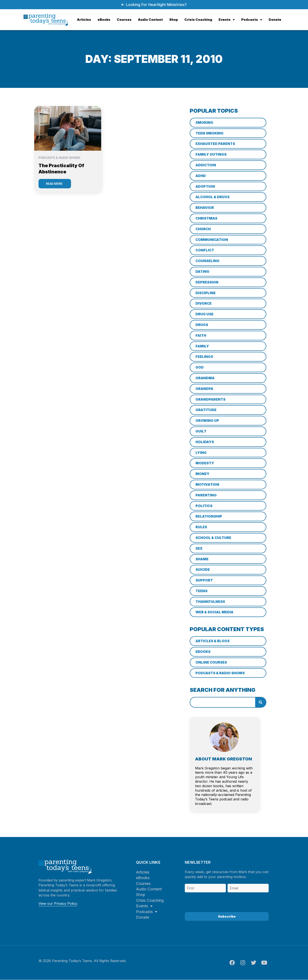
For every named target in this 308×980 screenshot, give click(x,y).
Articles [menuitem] (84, 20)
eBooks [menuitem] (104, 20)
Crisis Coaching (150, 900)
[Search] (261, 702)
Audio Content (149, 889)
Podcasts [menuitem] (252, 20)
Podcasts (147, 912)
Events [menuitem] (227, 20)
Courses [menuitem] (124, 20)
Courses (143, 883)
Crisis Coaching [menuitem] (198, 20)
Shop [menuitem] (174, 20)
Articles (143, 872)
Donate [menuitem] (275, 20)
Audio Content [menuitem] (150, 20)
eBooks (143, 878)
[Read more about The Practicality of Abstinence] (55, 184)
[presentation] (217, 901)
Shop (141, 895)
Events (144, 906)
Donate (143, 917)
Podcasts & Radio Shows (59, 158)
